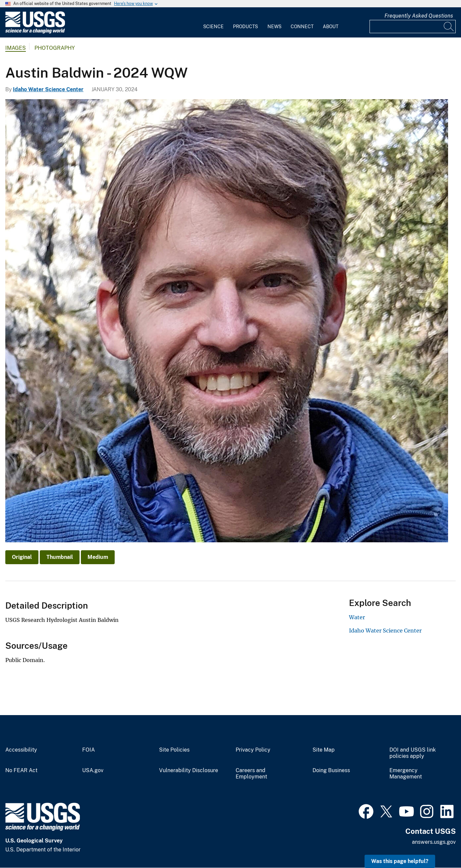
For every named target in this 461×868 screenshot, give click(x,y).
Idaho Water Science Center (48, 89)
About (331, 27)
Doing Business (331, 770)
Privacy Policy (253, 750)
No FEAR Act (21, 770)
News (274, 27)
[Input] (413, 27)
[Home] (35, 32)
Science (213, 27)
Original (22, 557)
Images (16, 48)
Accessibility (21, 750)
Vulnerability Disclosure (189, 770)
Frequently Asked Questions (419, 16)
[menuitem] (213, 23)
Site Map (324, 750)
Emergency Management (406, 774)
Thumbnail (60, 557)
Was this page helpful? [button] (400, 861)
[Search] (449, 27)
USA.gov (93, 770)
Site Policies (174, 750)
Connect (302, 27)
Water (357, 617)
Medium (98, 557)
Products (245, 27)
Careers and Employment (251, 774)
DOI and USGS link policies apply (413, 753)
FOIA (88, 750)
